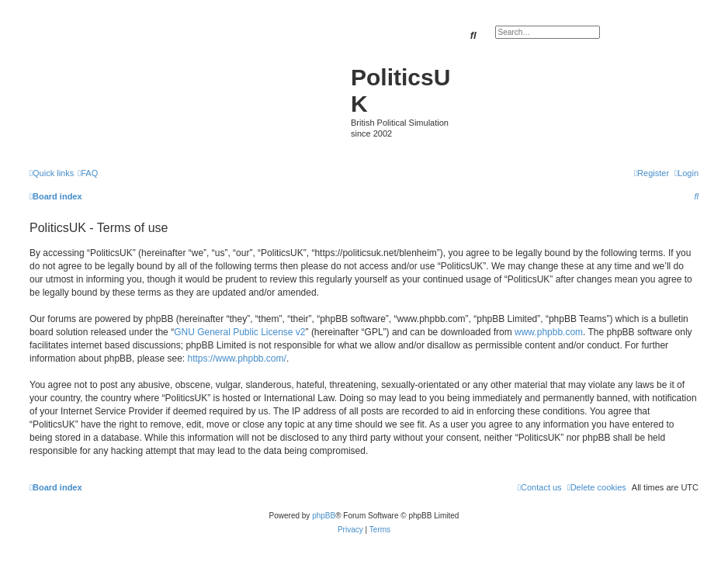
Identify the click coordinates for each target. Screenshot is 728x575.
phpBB (324, 516)
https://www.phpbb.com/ (236, 359)
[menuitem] (88, 173)
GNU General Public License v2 (239, 332)
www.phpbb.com (549, 332)
